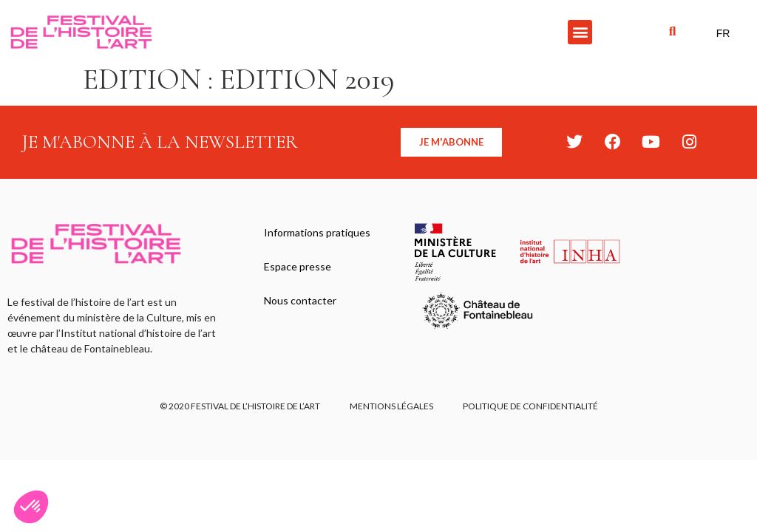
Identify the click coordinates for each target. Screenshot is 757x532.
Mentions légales (391, 406)
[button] (580, 32)
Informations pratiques (317, 232)
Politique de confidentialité (530, 406)
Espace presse (298, 266)
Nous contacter (300, 300)
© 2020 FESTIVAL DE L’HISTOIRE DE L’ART (240, 406)
